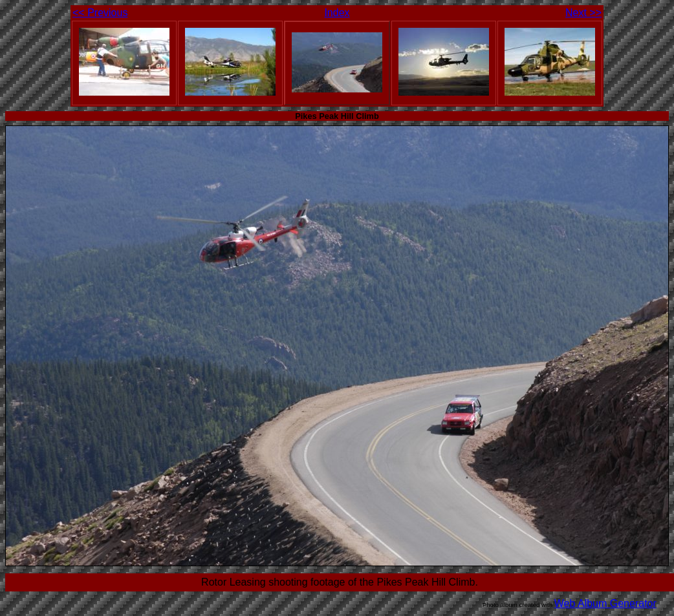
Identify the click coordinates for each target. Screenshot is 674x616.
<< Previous (100, 13)
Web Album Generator (605, 603)
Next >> (583, 13)
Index (337, 13)
